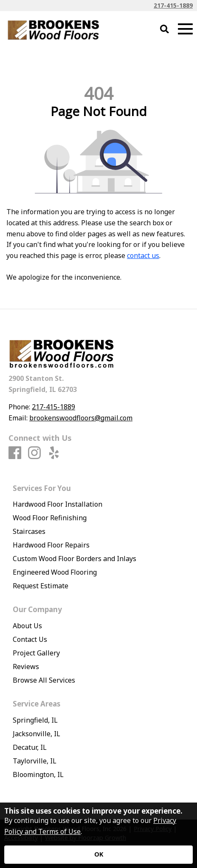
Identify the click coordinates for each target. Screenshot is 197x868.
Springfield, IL (35, 720)
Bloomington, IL (38, 774)
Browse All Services (44, 680)
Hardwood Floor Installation (58, 504)
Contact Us (30, 639)
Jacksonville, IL (37, 734)
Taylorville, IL (35, 761)
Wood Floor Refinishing (50, 518)
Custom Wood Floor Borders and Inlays (75, 559)
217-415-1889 (173, 5)
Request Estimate (41, 586)
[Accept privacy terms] (98, 855)
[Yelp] (54, 453)
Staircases (29, 531)
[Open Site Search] (165, 30)
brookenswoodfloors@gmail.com (81, 418)
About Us (27, 626)
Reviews (26, 667)
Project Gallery (36, 653)
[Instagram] (34, 453)
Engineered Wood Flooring (55, 572)
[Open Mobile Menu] (185, 29)
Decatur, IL (30, 747)
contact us (143, 255)
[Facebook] (15, 453)
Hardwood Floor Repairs (51, 545)
